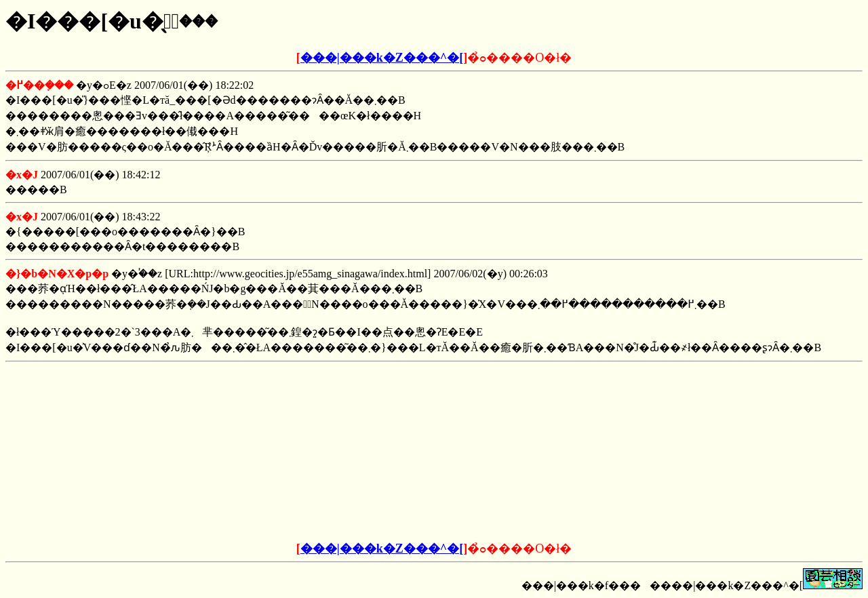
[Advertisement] (331, 452)
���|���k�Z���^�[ (382, 58)
